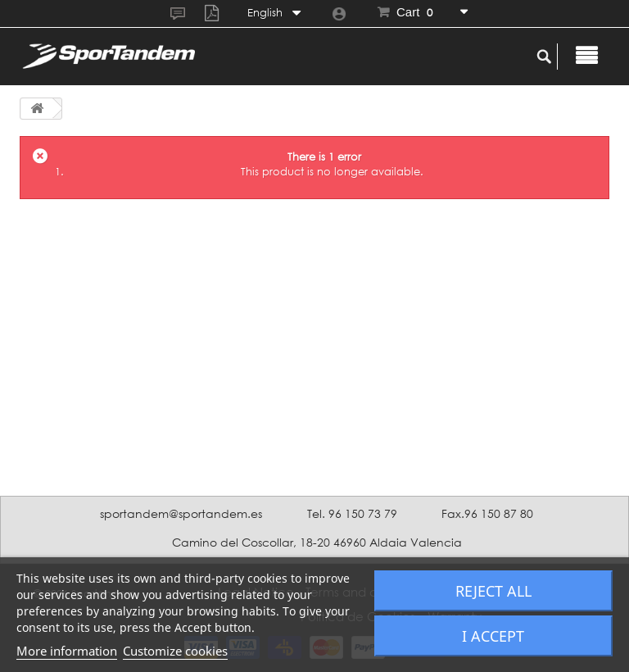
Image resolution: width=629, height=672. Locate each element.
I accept (493, 636)
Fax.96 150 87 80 (487, 513)
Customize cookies (175, 651)
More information (67, 651)
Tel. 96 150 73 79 (352, 513)
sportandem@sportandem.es (181, 513)
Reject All (493, 591)
